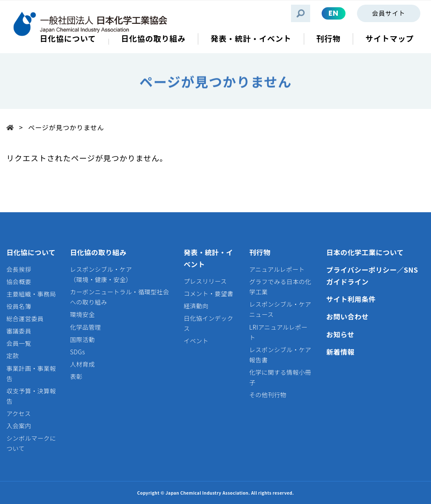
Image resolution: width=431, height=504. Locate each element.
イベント (196, 341)
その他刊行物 (268, 395)
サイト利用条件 (351, 299)
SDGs (77, 352)
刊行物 (260, 252)
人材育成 (82, 364)
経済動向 (196, 306)
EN (334, 13)
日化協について (31, 252)
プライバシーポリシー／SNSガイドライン (372, 276)
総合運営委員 (25, 319)
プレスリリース (205, 281)
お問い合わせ (348, 316)
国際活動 (82, 339)
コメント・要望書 (209, 293)
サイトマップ (390, 38)
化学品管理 (85, 327)
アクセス (19, 413)
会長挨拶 (19, 269)
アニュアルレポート (277, 269)
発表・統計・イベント (208, 258)
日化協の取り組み (98, 252)
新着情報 (340, 352)
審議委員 (19, 331)
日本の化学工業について (365, 252)
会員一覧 (19, 343)
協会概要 (19, 282)
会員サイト (388, 13)
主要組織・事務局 (31, 294)
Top (13, 127)
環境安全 (82, 314)
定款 (13, 356)
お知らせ (340, 334)
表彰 (76, 376)
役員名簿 (19, 306)
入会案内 (19, 426)
